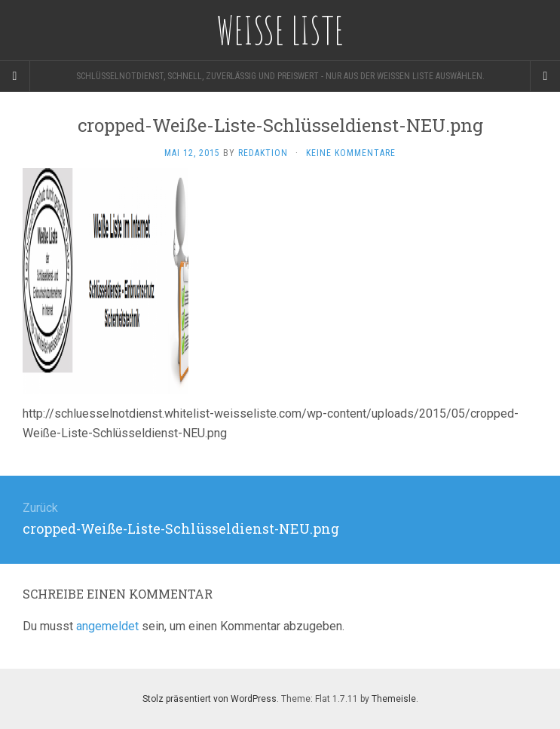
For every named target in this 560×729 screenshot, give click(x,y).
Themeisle (394, 699)
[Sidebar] (15, 76)
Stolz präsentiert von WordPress (210, 699)
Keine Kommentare (351, 153)
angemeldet (107, 626)
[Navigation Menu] (545, 76)
